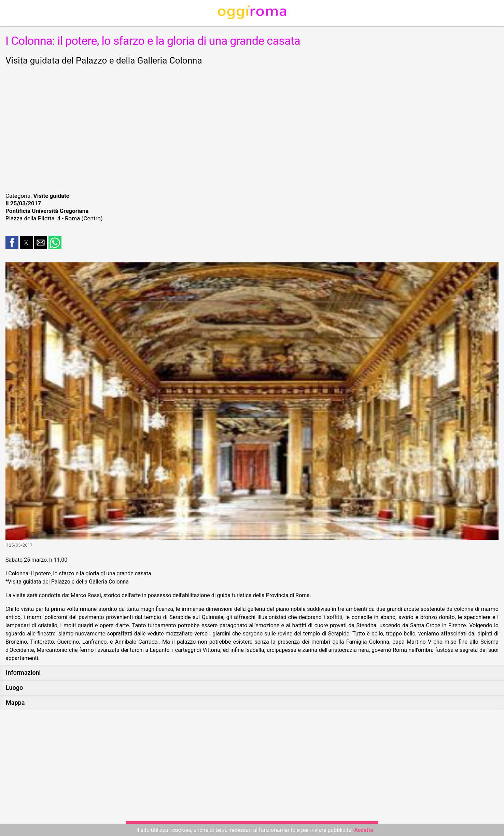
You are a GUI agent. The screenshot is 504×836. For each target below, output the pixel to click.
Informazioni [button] (23, 673)
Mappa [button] (15, 703)
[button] (12, 243)
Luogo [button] (14, 688)
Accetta (363, 830)
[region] (252, 128)
